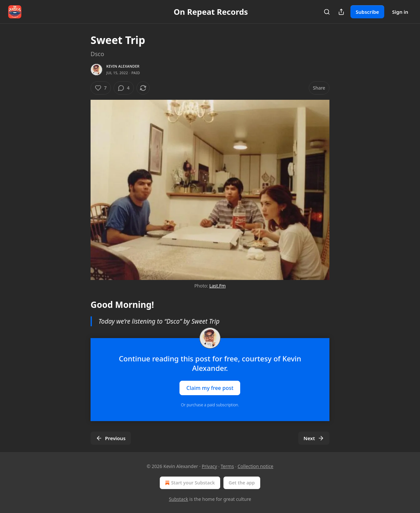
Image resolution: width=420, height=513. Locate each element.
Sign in (400, 12)
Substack (179, 499)
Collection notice (255, 466)
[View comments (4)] (124, 88)
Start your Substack (189, 483)
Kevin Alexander (123, 66)
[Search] (327, 12)
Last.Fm (218, 286)
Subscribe (367, 12)
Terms (227, 466)
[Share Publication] (341, 12)
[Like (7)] (101, 88)
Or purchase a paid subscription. (210, 405)
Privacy (210, 466)
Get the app (242, 483)
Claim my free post (210, 388)
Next (314, 438)
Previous (111, 438)
